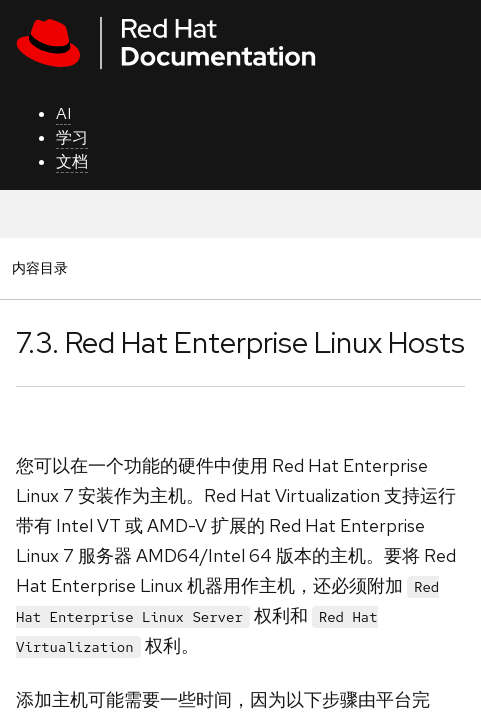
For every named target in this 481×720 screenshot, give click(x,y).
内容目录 (39, 267)
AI (63, 113)
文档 (72, 161)
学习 (72, 137)
